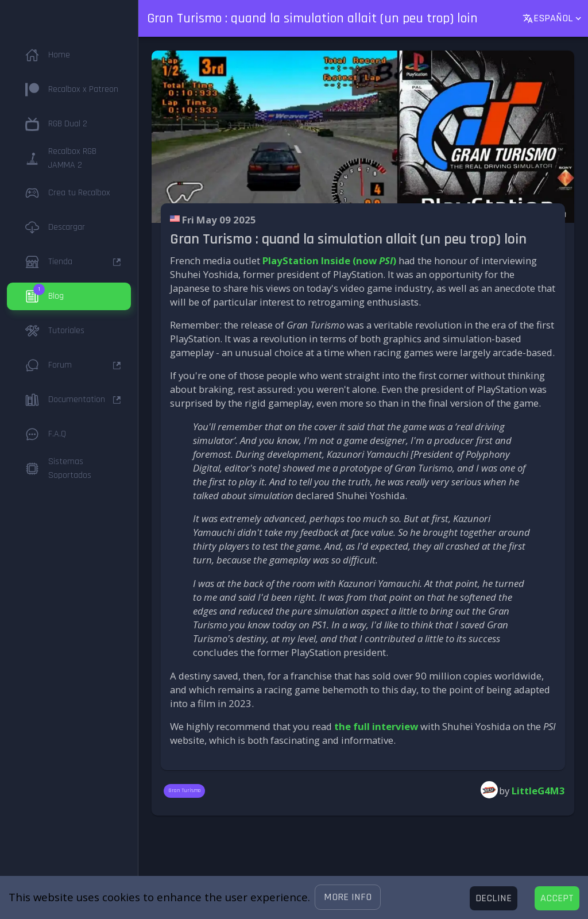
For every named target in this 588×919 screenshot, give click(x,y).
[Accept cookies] (557, 898)
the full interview (376, 726)
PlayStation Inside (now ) (329, 260)
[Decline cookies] (494, 898)
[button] (348, 897)
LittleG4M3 (538, 791)
